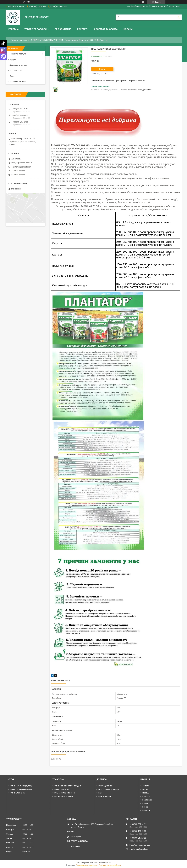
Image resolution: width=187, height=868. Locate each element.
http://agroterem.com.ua (22, 163)
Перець (146, 793)
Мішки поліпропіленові (65, 793)
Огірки (145, 789)
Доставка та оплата (106, 29)
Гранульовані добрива (109, 789)
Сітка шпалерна (18, 793)
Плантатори (71, 40)
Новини (128, 29)
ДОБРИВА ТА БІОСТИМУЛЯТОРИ (47, 40)
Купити (102, 69)
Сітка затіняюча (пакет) (21, 789)
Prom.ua (108, 863)
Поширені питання (18, 82)
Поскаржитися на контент (87, 865)
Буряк (145, 807)
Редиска (146, 810)
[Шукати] (179, 17)
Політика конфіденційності (110, 865)
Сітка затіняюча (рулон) (21, 786)
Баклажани (147, 800)
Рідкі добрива (105, 796)
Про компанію (63, 29)
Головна (14, 29)
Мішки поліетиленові (64, 796)
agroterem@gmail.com (21, 167)
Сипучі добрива (105, 786)
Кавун (145, 803)
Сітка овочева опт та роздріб (68, 786)
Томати (146, 786)
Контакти (83, 29)
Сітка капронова (62, 789)
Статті (12, 76)
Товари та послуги (36, 29)
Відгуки (13, 59)
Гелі (100, 793)
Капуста (146, 796)
